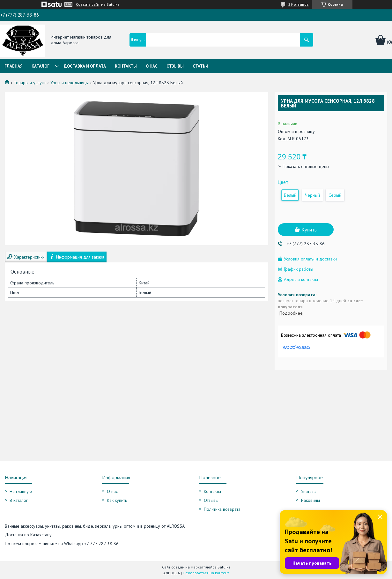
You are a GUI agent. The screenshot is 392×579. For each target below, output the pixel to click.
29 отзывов (299, 4)
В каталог (19, 500)
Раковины (311, 500)
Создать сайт (88, 4)
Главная (14, 66)
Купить (309, 230)
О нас (152, 66)
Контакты (126, 66)
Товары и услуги (30, 83)
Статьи (200, 66)
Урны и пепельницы (70, 83)
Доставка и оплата (85, 66)
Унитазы (309, 491)
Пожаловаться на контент (206, 573)
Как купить (117, 500)
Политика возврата (222, 509)
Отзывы (175, 66)
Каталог (41, 66)
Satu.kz (224, 567)
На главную (21, 491)
